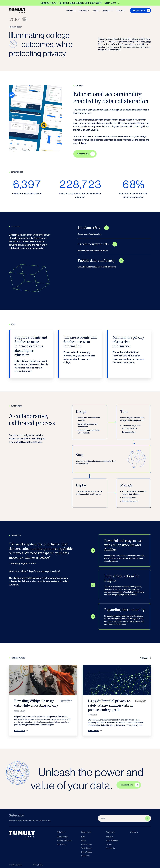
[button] (71, 10)
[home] (17, 10)
